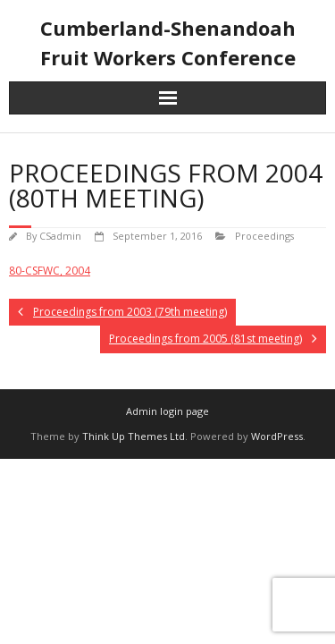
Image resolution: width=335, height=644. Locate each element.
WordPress (277, 436)
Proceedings (264, 236)
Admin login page (167, 411)
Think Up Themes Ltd (134, 436)
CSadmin (60, 236)
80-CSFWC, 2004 (50, 271)
